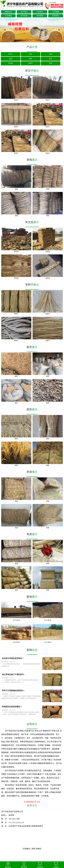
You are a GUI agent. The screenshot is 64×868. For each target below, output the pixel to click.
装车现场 (24, 16)
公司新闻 (56, 12)
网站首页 (8, 12)
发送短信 (40, 865)
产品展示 (40, 12)
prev (3, 31)
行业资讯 (8, 16)
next (61, 31)
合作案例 (40, 16)
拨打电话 (24, 865)
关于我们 (24, 12)
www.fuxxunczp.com (16, 822)
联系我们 (56, 16)
